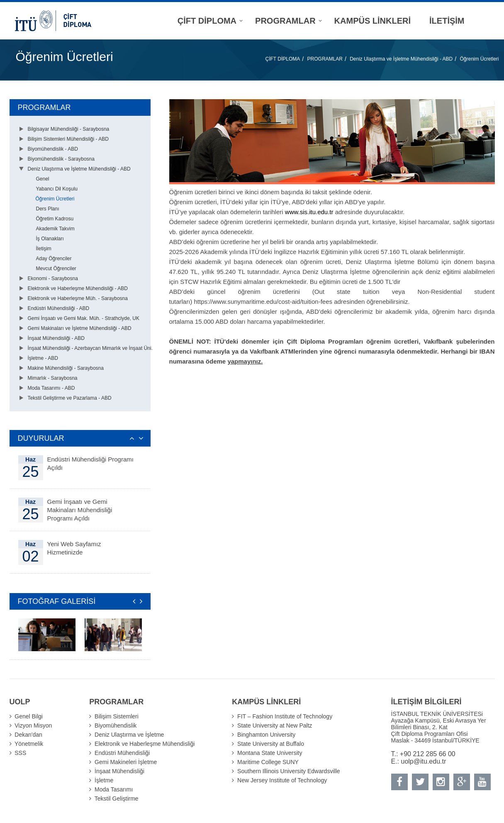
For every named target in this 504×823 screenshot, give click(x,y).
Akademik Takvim (55, 229)
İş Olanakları (50, 239)
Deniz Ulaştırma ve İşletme (129, 735)
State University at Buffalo (271, 744)
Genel (43, 179)
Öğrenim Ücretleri (479, 59)
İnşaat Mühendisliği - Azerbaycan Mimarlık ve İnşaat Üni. (90, 348)
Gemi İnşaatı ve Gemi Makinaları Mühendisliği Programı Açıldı (80, 510)
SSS (20, 753)
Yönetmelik (29, 744)
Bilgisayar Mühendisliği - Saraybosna (69, 129)
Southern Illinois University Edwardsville (289, 771)
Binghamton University (266, 735)
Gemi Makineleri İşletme (126, 762)
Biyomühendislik (116, 725)
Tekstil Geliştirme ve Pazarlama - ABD (70, 398)
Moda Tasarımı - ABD (51, 388)
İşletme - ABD (43, 358)
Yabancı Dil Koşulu (57, 189)
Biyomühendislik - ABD (53, 149)
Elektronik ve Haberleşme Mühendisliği (145, 744)
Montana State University (270, 753)
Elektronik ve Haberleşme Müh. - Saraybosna (78, 298)
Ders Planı (48, 209)
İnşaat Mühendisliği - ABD (56, 338)
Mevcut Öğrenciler (56, 269)
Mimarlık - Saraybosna (53, 378)
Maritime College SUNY (268, 762)
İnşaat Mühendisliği (119, 771)
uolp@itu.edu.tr (424, 761)
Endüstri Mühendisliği (122, 753)
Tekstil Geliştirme (117, 799)
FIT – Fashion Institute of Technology (285, 716)
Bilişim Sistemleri (117, 716)
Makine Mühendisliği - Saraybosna (66, 368)
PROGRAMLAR (325, 59)
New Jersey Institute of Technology (282, 780)
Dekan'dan (28, 735)
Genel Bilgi (29, 716)
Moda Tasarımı (114, 789)
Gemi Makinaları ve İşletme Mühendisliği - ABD (80, 328)
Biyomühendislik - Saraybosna (61, 159)
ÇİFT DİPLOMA (283, 59)
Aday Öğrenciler (54, 259)
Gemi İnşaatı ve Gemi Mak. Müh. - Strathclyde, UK (84, 318)
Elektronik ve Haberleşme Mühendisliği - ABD (78, 288)
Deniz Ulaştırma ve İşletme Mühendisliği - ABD (401, 59)
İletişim (44, 249)
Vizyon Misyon (33, 725)
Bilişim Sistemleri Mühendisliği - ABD (68, 139)
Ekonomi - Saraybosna (53, 278)
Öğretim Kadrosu (55, 219)
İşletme (104, 780)
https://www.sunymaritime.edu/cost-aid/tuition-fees (263, 302)
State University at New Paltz (275, 725)
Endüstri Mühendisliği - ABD (59, 308)
